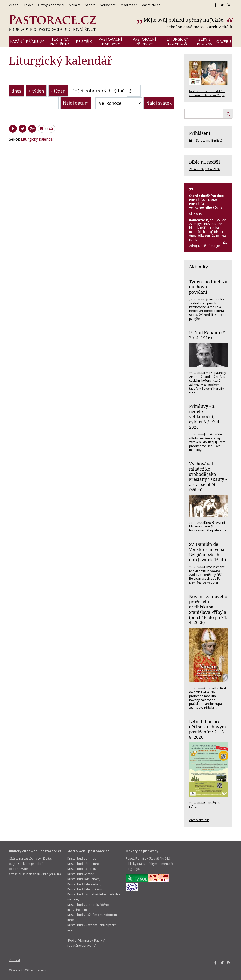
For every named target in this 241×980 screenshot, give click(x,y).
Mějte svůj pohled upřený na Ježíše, (185, 20)
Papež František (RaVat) (142, 858)
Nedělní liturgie (209, 246)
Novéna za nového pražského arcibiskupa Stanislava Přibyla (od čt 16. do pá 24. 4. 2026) (208, 610)
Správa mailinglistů (209, 140)
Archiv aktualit (199, 820)
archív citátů (221, 27)
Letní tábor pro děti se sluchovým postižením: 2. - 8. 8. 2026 (208, 729)
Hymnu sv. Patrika (91, 940)
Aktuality (199, 267)
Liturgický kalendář (37, 139)
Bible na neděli (205, 162)
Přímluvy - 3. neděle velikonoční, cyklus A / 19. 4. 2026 (205, 417)
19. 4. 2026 (213, 169)
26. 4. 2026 (196, 169)
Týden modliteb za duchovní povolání (208, 287)
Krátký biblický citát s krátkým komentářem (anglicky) (151, 864)
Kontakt (15, 960)
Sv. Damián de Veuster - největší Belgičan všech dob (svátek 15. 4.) (208, 552)
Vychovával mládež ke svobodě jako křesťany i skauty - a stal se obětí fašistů (208, 477)
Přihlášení (200, 133)
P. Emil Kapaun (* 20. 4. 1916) (207, 335)
